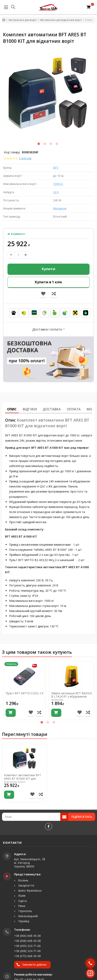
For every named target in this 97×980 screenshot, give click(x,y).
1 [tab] (39, 144)
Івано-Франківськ (30, 891)
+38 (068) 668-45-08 (27, 941)
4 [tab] (57, 144)
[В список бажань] (31, 713)
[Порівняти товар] (39, 713)
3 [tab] (51, 144)
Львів (21, 896)
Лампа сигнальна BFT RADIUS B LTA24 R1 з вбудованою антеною (72, 697)
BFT (56, 168)
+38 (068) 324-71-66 (27, 951)
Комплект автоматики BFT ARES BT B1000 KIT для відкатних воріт (23, 779)
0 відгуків (25, 158)
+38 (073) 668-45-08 (27, 956)
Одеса (22, 901)
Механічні (60, 208)
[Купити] (11, 713)
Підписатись (82, 817)
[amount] (18, 255)
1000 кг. (58, 184)
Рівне (21, 906)
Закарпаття (26, 886)
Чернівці (23, 921)
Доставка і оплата (47, 329)
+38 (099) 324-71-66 (27, 946)
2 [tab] (45, 144)
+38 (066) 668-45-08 (27, 936)
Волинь (23, 880)
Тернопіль (25, 911)
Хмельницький (28, 916)
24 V (56, 192)
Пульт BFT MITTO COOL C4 (24, 693)
